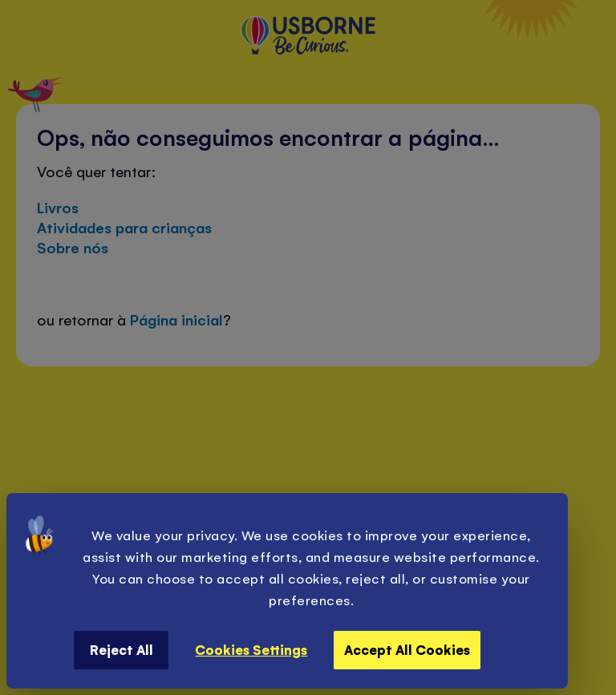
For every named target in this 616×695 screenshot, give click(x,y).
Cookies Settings (251, 649)
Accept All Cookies (407, 649)
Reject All (122, 649)
